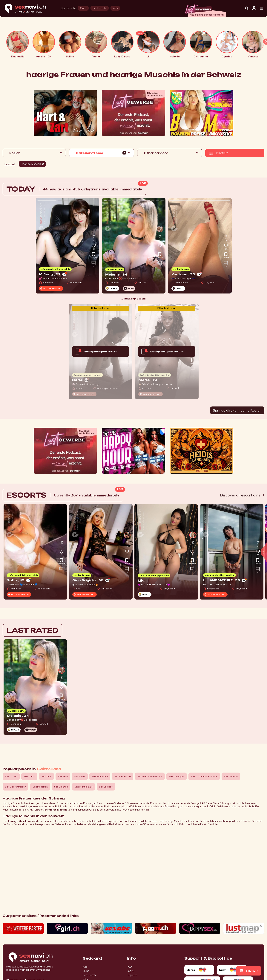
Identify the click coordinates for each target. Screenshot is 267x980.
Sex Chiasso (106, 787)
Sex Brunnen (61, 787)
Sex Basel (80, 776)
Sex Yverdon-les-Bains (150, 776)
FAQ (129, 967)
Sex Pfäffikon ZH (83, 787)
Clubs (86, 971)
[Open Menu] (262, 8)
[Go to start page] (37, 958)
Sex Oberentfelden (16, 787)
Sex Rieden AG (123, 776)
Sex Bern (63, 776)
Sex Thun (46, 776)
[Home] (29, 9)
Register (132, 975)
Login (130, 971)
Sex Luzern (11, 776)
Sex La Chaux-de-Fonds (204, 776)
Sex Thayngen (177, 776)
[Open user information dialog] (254, 8)
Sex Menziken (40, 787)
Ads (85, 967)
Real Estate (90, 975)
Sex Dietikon (231, 776)
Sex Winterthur (100, 776)
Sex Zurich (29, 776)
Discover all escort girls (242, 495)
